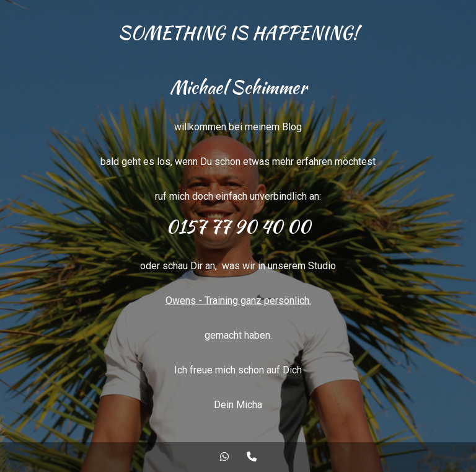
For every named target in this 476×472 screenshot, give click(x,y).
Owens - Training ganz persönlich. (238, 301)
